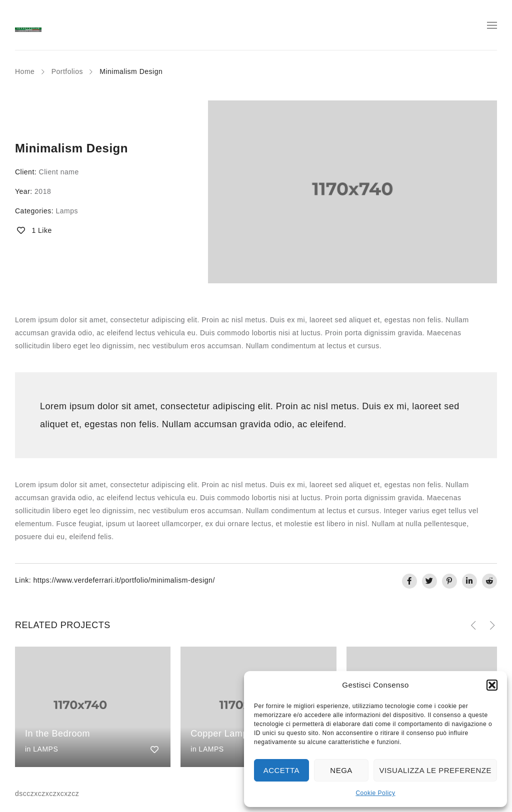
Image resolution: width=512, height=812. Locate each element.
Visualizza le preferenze (435, 770)
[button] (492, 685)
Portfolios (67, 71)
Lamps (67, 211)
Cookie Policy (375, 793)
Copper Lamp (219, 734)
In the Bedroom (57, 734)
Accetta (281, 770)
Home (25, 71)
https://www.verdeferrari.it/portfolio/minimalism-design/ (124, 580)
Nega (341, 770)
